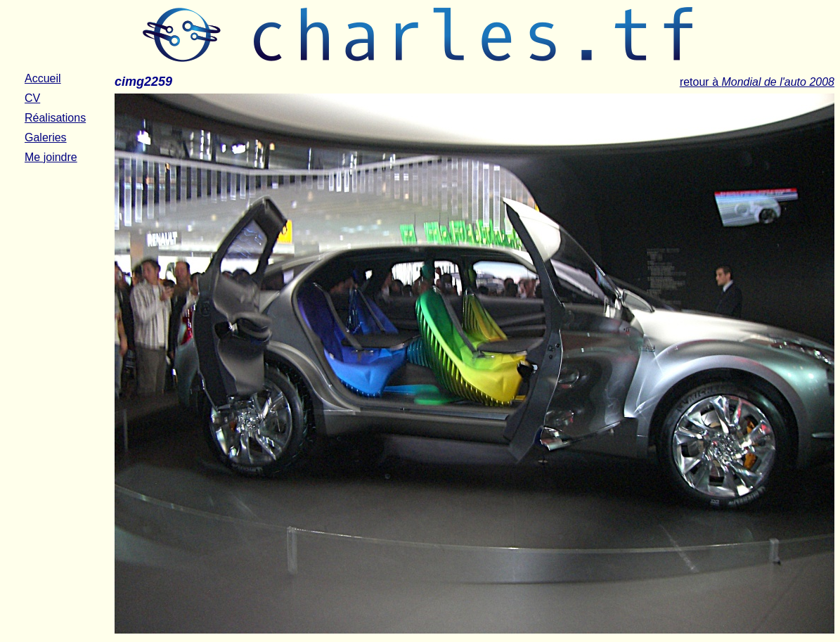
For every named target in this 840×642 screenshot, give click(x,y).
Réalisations (55, 118)
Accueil (43, 78)
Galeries (46, 137)
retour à (757, 82)
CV (32, 98)
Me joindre (51, 157)
